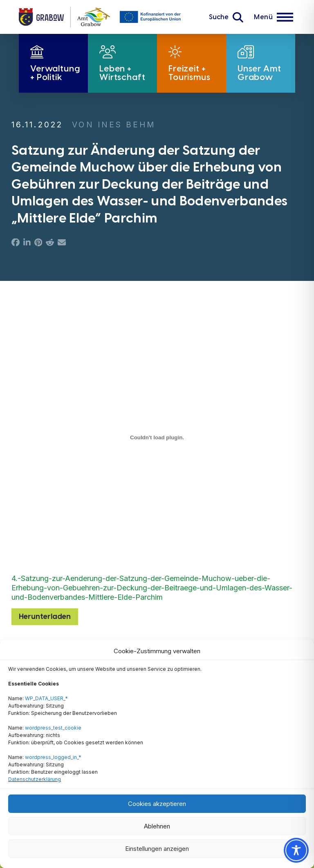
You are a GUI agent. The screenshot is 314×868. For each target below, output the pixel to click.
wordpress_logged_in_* (53, 757)
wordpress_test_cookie (53, 728)
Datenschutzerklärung (35, 779)
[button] (226, 17)
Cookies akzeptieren (157, 804)
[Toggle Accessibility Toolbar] (296, 850)
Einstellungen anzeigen (157, 849)
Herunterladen (45, 617)
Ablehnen (157, 826)
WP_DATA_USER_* (46, 698)
